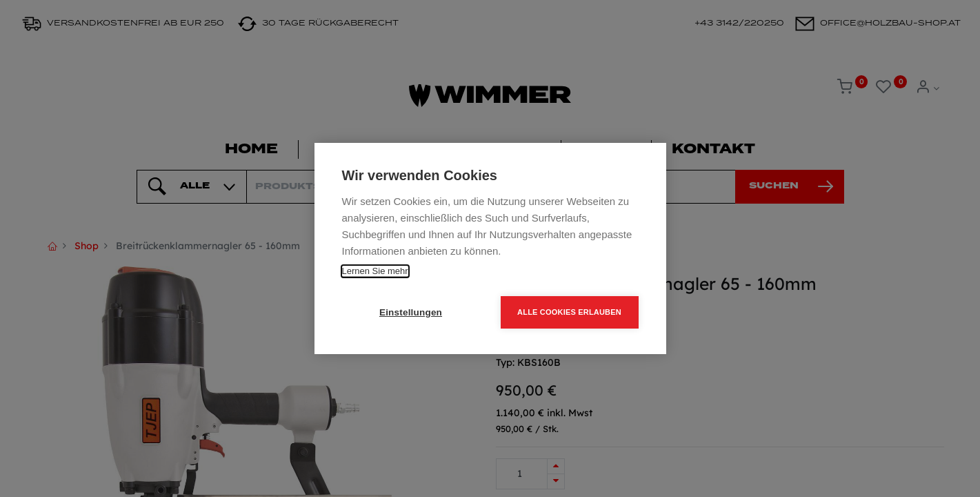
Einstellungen (411, 312)
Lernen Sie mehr (375, 271)
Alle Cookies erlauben (569, 312)
